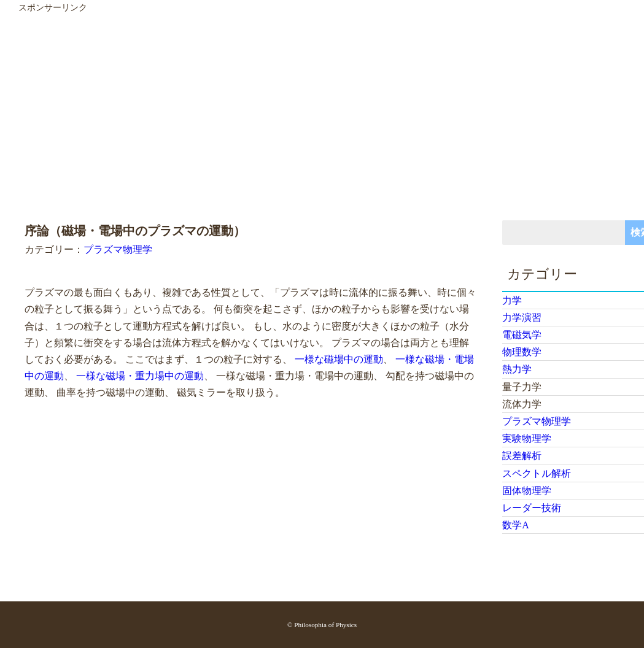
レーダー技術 (532, 508)
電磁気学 (522, 335)
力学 (512, 300)
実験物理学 (527, 438)
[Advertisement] (314, 101)
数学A (516, 525)
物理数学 (522, 352)
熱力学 (517, 369)
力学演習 (522, 318)
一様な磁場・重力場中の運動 (140, 376)
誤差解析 (522, 456)
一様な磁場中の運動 (339, 359)
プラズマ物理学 (118, 249)
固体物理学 (527, 491)
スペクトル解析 (537, 473)
